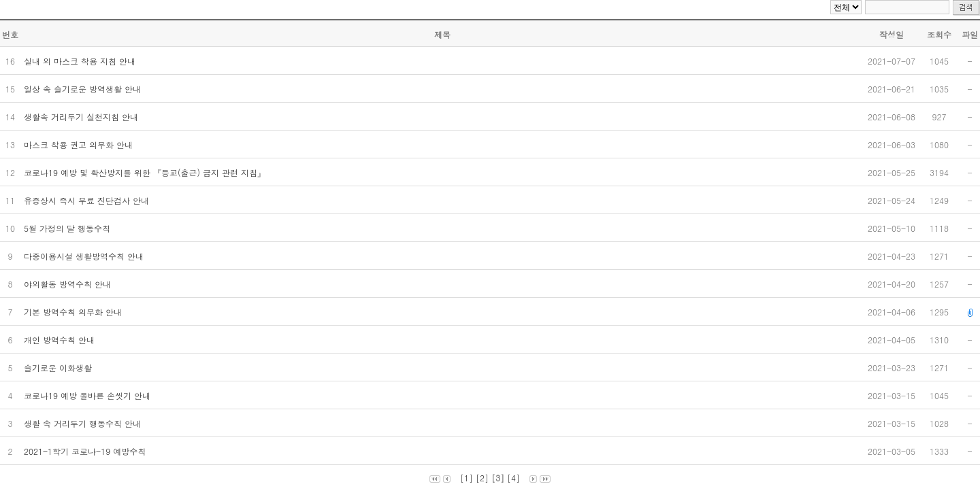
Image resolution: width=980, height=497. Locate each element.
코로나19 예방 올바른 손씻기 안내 (88, 395)
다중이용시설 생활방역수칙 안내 (85, 256)
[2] (482, 478)
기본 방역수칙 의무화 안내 (74, 312)
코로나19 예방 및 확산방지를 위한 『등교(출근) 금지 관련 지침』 (146, 172)
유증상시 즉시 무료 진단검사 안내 (88, 200)
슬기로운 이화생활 (59, 367)
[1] (467, 478)
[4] (513, 478)
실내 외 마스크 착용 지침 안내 (81, 61)
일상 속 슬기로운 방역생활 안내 (84, 89)
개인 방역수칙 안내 (61, 340)
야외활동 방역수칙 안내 (69, 284)
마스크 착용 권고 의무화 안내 (80, 144)
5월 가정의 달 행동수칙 (68, 228)
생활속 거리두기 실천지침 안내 (82, 117)
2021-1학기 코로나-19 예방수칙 (86, 451)
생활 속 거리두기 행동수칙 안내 (84, 423)
